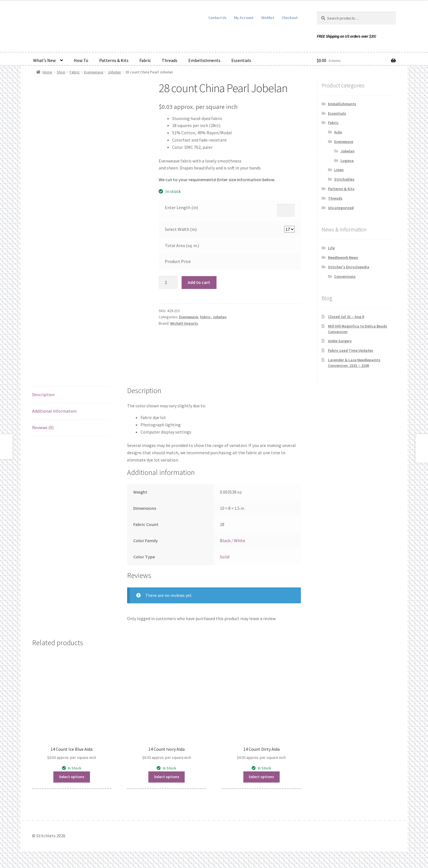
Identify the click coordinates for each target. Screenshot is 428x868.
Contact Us (217, 18)
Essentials (241, 60)
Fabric (145, 60)
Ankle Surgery (340, 341)
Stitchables (344, 179)
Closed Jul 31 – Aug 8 (346, 317)
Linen (339, 170)
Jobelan (114, 72)
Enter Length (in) (181, 207)
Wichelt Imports (184, 323)
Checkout (290, 18)
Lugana (347, 161)
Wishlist (268, 18)
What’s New (44, 60)
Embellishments (204, 60)
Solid (225, 557)
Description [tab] (43, 394)
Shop (61, 72)
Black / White (233, 541)
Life (331, 248)
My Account (244, 18)
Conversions (345, 276)
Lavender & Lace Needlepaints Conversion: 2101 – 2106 (354, 363)
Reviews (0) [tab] (43, 427)
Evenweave (94, 72)
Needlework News (343, 257)
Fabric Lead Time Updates (351, 350)
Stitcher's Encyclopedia (349, 267)
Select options (72, 777)
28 (222, 524)
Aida (338, 132)
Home (47, 72)
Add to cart (199, 282)
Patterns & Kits (114, 60)
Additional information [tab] (54, 411)
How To (81, 60)
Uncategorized (341, 208)
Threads (170, 60)
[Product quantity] (168, 283)
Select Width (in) (181, 229)
